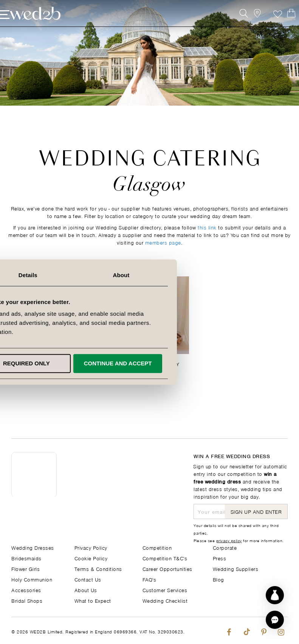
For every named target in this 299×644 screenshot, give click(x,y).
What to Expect (93, 600)
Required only (148, 363)
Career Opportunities (167, 568)
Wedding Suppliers (236, 568)
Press (220, 558)
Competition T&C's (165, 558)
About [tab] (241, 275)
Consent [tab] (58, 275)
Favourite (266, 22)
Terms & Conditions (98, 568)
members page (163, 242)
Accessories (26, 590)
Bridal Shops (27, 600)
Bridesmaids (26, 558)
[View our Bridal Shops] (249, 22)
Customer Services (165, 590)
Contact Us (88, 579)
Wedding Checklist (165, 600)
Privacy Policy (91, 547)
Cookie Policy (91, 558)
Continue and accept (238, 363)
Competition (157, 547)
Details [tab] (150, 275)
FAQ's (149, 579)
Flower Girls (26, 568)
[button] (275, 620)
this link (207, 227)
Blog (218, 579)
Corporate (225, 547)
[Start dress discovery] (275, 595)
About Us (86, 590)
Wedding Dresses (33, 547)
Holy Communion (32, 579)
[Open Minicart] (283, 22)
